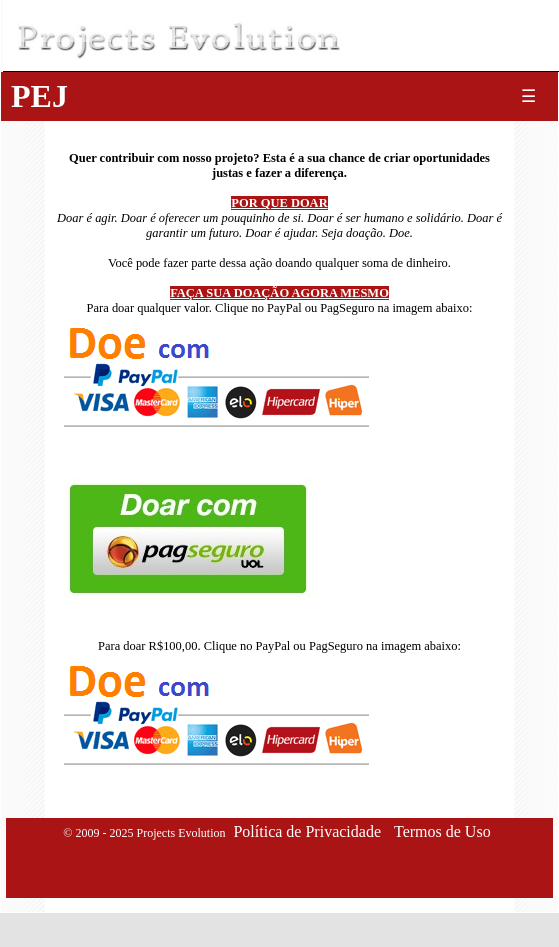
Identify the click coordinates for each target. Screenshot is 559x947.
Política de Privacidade (307, 831)
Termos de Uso (442, 831)
